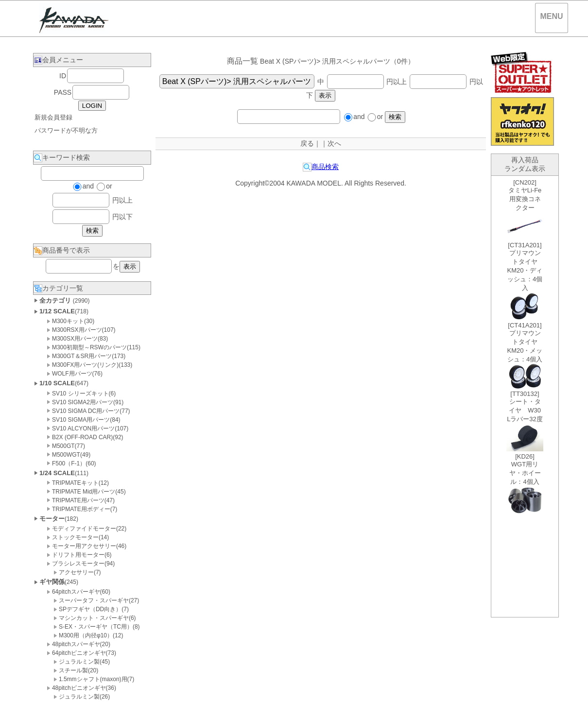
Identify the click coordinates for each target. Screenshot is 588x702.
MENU (551, 16)
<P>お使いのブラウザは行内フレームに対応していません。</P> (525, 396)
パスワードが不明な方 (66, 130)
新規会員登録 (53, 117)
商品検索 (321, 167)
